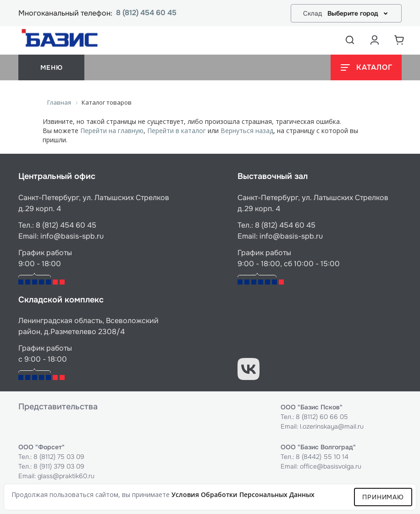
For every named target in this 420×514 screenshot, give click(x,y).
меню (51, 67)
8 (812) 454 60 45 (146, 13)
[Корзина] (399, 40)
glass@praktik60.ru (66, 476)
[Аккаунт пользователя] (375, 40)
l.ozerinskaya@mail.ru (332, 426)
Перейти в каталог (177, 131)
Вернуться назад (247, 131)
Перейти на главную (112, 131)
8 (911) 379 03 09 (59, 466)
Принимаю (383, 497)
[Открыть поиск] (350, 40)
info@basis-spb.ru (72, 236)
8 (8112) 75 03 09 (59, 457)
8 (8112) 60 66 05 (322, 417)
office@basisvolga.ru (331, 466)
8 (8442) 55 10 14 (322, 457)
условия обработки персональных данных (243, 494)
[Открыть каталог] (366, 67)
